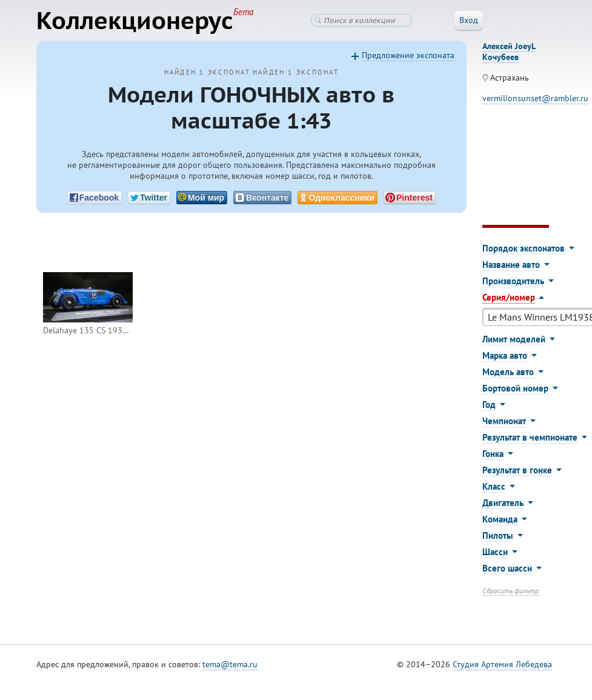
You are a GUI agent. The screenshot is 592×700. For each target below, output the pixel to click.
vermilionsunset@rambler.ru (535, 98)
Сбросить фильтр (511, 591)
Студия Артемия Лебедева (502, 664)
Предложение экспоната (408, 55)
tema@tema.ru (230, 664)
